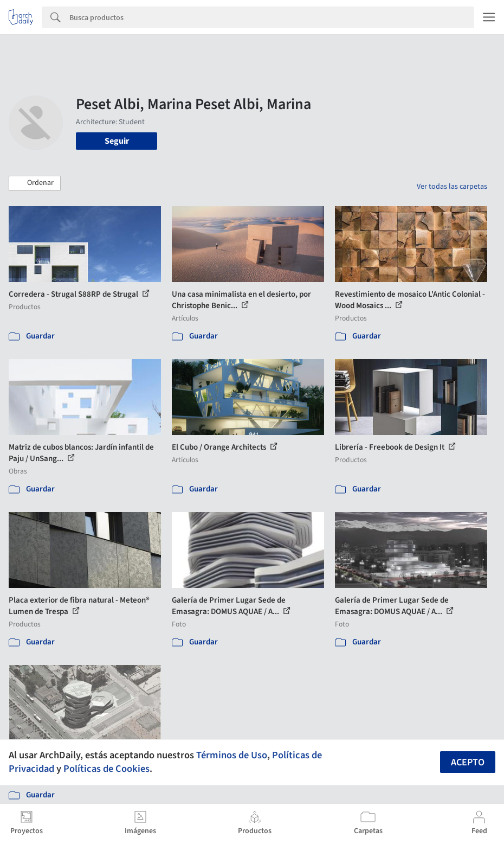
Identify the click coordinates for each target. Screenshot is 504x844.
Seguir (117, 141)
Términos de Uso (232, 755)
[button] (35, 183)
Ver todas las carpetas (452, 187)
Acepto (468, 762)
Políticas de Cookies (106, 769)
